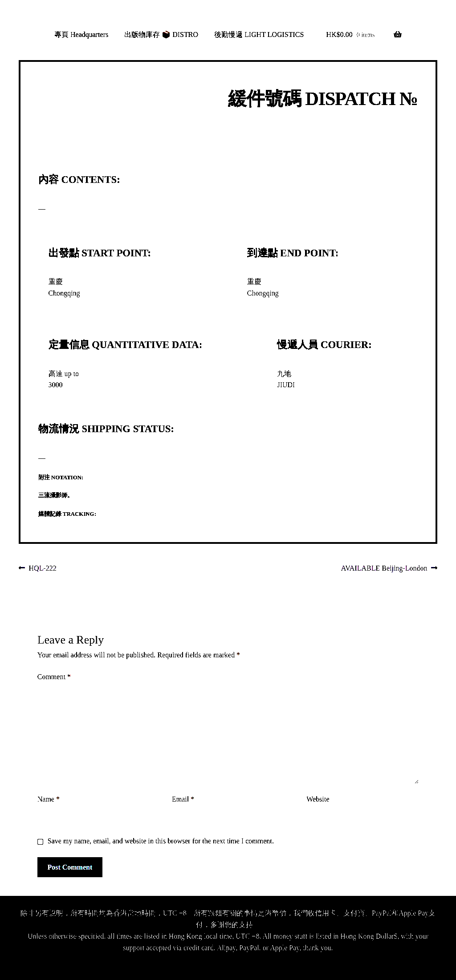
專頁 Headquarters (81, 34)
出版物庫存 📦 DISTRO (161, 34)
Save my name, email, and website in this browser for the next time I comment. (161, 841)
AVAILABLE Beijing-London (384, 569)
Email (183, 799)
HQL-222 (43, 569)
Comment (54, 677)
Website (318, 799)
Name (49, 799)
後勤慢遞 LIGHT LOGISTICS (259, 34)
